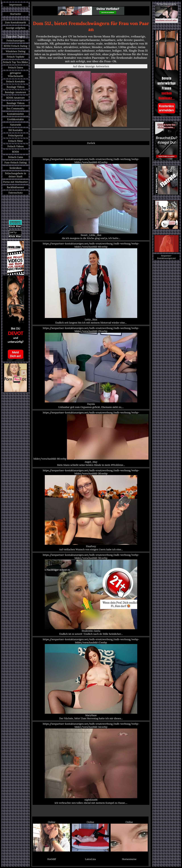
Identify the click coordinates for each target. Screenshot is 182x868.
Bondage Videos (15, 87)
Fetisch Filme (15, 141)
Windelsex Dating (16, 51)
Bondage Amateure (15, 92)
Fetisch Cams (16, 157)
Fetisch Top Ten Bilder (15, 62)
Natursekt (15, 125)
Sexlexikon (16, 168)
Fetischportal (15, 136)
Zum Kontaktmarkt (15, 22)
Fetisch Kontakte (16, 81)
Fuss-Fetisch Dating (15, 163)
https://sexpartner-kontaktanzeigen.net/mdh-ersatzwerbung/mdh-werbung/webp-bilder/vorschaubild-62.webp (91, 199)
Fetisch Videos (15, 146)
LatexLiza (90, 859)
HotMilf (52, 859)
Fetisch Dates (15, 68)
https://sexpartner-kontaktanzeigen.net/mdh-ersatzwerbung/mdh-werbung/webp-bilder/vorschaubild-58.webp (91, 594)
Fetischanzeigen (16, 41)
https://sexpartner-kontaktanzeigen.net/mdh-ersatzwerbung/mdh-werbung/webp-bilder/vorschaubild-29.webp (91, 368)
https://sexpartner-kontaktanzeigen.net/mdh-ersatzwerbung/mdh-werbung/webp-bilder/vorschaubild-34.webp (91, 763)
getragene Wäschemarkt (15, 75)
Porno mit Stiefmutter (16, 182)
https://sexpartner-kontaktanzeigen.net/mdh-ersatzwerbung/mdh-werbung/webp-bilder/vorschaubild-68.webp (91, 283)
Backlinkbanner (15, 187)
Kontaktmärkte (16, 114)
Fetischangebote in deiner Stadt (15, 175)
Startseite (16, 14)
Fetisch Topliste (15, 57)
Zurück (91, 143)
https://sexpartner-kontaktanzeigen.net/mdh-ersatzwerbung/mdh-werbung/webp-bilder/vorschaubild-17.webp (91, 679)
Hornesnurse (129, 859)
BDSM (15, 152)
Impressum (15, 5)
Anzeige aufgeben (16, 28)
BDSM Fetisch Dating (15, 46)
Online (52, 836)
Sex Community (15, 108)
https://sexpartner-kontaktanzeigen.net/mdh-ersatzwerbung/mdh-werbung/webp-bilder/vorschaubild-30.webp (91, 510)
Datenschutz (15, 193)
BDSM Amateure (15, 98)
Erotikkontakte (15, 119)
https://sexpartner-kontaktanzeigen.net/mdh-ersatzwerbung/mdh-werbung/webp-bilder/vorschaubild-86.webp (91, 439)
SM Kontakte (15, 130)
